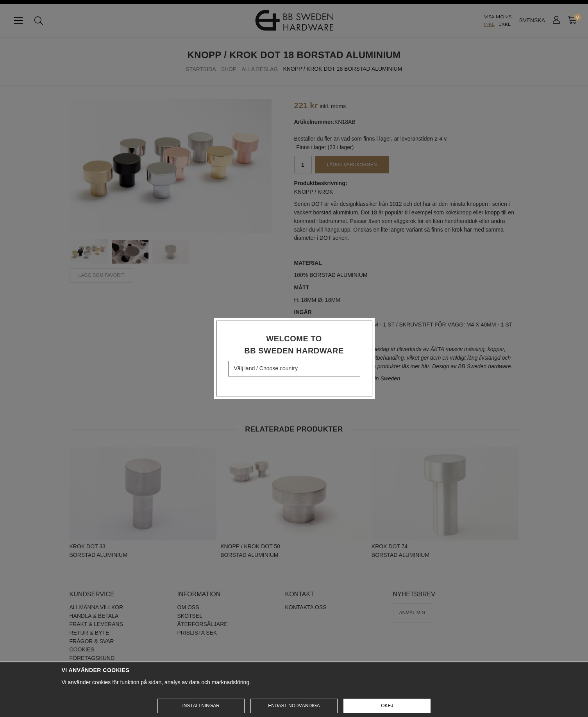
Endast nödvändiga (294, 706)
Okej (387, 706)
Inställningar (201, 706)
